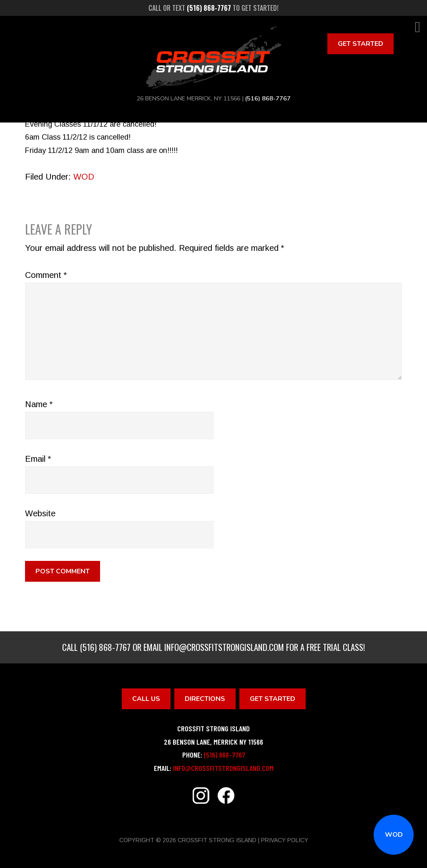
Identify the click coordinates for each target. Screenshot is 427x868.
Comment (46, 275)
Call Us (146, 699)
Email (38, 459)
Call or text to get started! (213, 8)
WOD (394, 835)
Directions (205, 699)
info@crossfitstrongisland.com (224, 647)
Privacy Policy (285, 840)
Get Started (360, 44)
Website (40, 513)
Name (39, 404)
